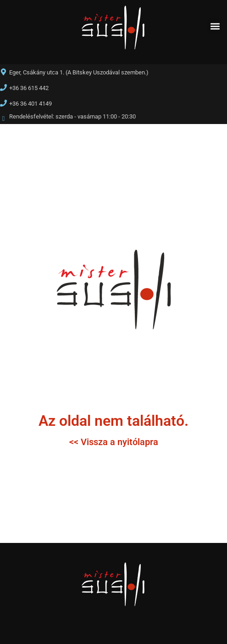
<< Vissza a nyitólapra (114, 442)
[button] (215, 26)
